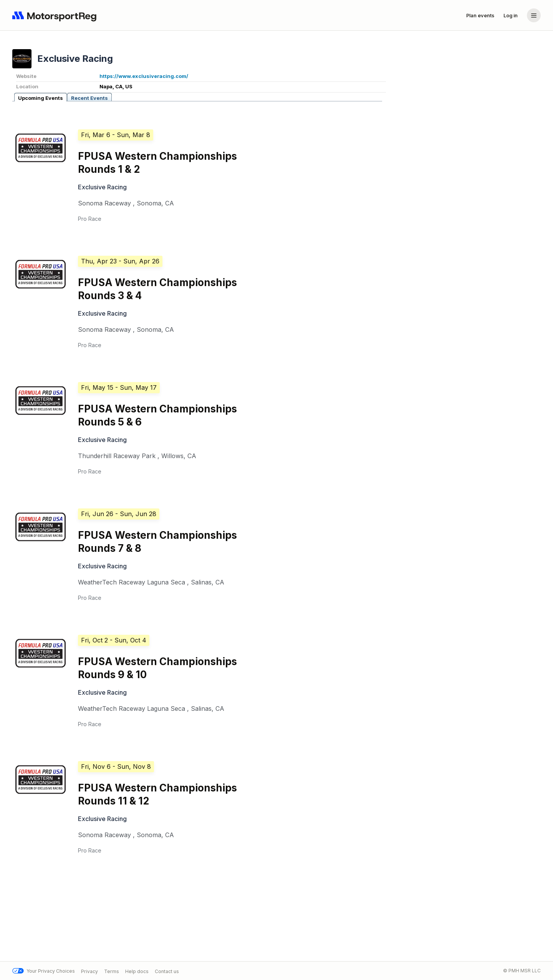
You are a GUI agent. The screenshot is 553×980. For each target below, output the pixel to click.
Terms (112, 971)
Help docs (137, 971)
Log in (511, 15)
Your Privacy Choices (44, 971)
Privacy (89, 971)
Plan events (480, 15)
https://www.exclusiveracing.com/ (144, 76)
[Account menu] (534, 15)
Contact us (167, 971)
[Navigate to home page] (56, 15)
